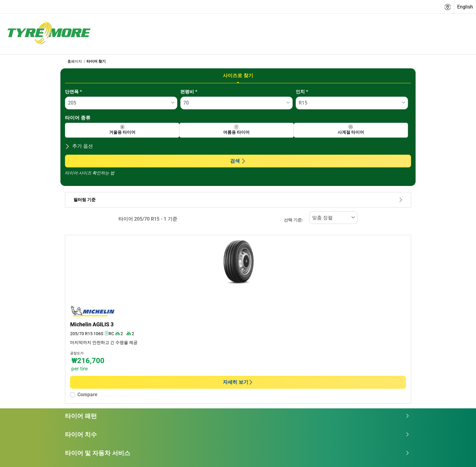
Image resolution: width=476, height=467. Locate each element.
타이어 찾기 (96, 61)
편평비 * (189, 92)
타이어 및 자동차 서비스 (237, 453)
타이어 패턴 (237, 416)
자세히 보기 (238, 382)
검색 (238, 161)
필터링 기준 (238, 200)
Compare (87, 395)
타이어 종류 (78, 118)
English (465, 7)
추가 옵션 (79, 146)
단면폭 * (73, 92)
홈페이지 (75, 61)
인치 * (302, 92)
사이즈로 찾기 (238, 76)
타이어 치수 (237, 434)
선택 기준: (293, 220)
